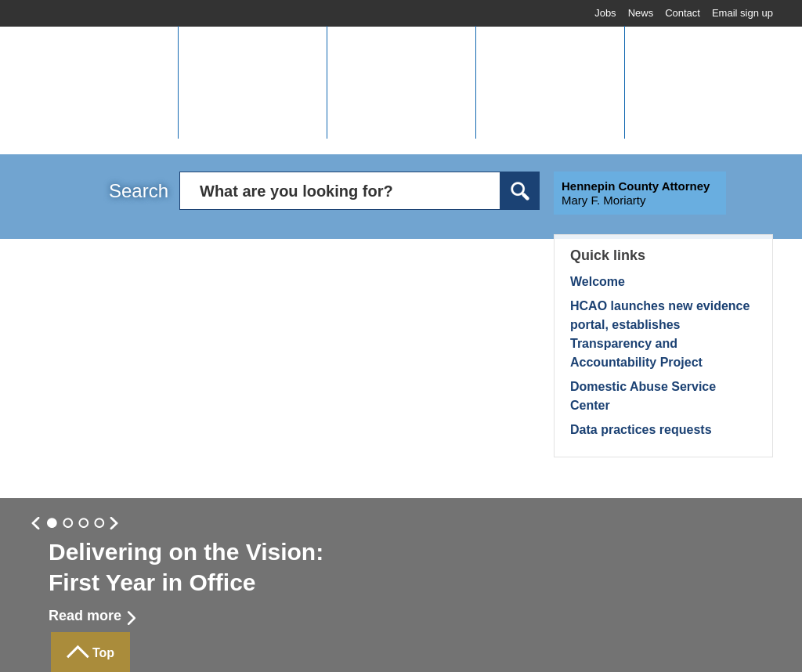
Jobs (605, 13)
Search (139, 191)
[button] (252, 82)
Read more (85, 616)
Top (103, 653)
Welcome (598, 282)
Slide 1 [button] (68, 524)
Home (69, 36)
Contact (683, 13)
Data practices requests (641, 430)
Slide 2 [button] (84, 524)
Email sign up (742, 13)
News (641, 13)
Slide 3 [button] (99, 524)
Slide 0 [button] (52, 524)
